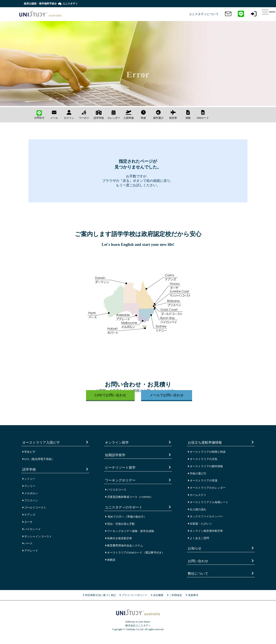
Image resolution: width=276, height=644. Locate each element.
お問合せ (39, 115)
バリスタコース (116, 490)
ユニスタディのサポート (124, 507)
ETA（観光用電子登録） (38, 459)
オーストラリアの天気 (202, 459)
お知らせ (195, 548)
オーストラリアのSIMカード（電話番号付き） (135, 553)
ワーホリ (84, 115)
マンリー (29, 486)
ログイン (69, 115)
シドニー (29, 479)
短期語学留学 (116, 455)
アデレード (30, 551)
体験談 (110, 560)
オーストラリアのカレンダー (207, 488)
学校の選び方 (197, 473)
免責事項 (193, 595)
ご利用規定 (176, 595)
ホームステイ (197, 495)
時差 (143, 115)
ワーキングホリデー (121, 480)
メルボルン (30, 493)
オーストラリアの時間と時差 (207, 452)
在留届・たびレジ (200, 524)
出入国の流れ (197, 509)
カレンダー (114, 115)
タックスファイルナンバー (205, 516)
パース (27, 543)
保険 (188, 115)
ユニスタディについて (204, 14)
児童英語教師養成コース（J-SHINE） (129, 497)
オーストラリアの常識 (202, 481)
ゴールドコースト (34, 507)
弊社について (199, 573)
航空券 (173, 115)
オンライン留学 (117, 442)
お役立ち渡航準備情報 (205, 442)
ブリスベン (30, 500)
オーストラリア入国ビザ (42, 442)
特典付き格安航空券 (118, 538)
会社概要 (158, 595)
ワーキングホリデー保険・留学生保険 (130, 531)
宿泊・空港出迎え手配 (120, 524)
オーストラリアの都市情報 (205, 466)
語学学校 (99, 115)
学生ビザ (29, 452)
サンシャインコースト (37, 536)
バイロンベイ (31, 529)
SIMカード (203, 115)
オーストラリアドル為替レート (208, 502)
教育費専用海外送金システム (124, 546)
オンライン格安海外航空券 (205, 531)
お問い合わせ (199, 561)
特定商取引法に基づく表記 (100, 595)
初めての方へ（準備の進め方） (126, 517)
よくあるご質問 (198, 538)
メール (54, 115)
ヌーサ (27, 522)
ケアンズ (29, 515)
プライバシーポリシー (134, 595)
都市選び (158, 115)
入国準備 (129, 115)
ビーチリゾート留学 (121, 467)
